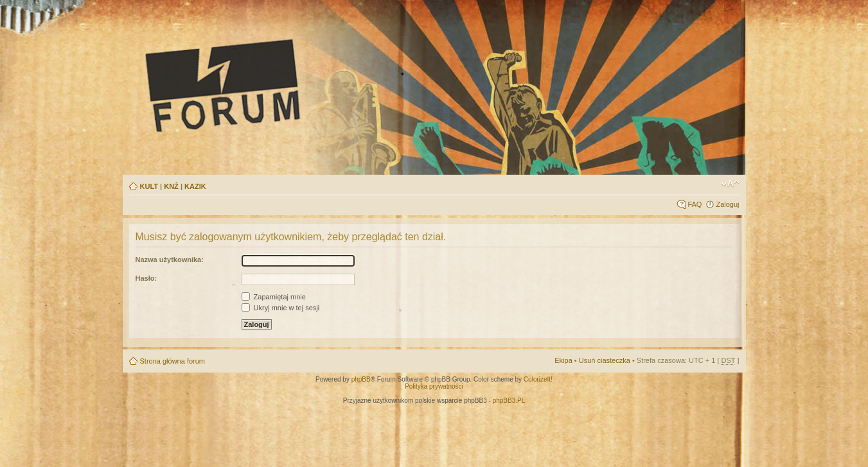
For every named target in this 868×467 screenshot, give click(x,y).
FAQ (695, 204)
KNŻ (171, 186)
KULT (149, 186)
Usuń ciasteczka (605, 360)
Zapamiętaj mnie (274, 297)
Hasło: (146, 278)
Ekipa (563, 360)
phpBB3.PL (509, 401)
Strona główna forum (173, 361)
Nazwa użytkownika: (170, 260)
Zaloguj (727, 204)
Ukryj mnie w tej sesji (281, 308)
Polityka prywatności (434, 386)
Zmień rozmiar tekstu (730, 184)
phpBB (361, 379)
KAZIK (195, 186)
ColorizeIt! (538, 379)
